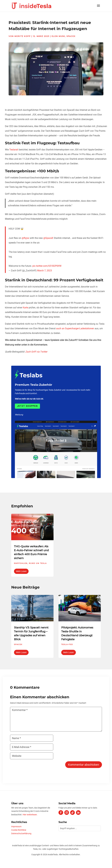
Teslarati (14, 150)
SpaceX (71, 36)
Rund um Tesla (38, 563)
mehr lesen (21, 571)
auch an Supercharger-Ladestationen (75, 328)
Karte (25, 308)
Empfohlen (21, 563)
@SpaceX (48, 238)
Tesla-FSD (67, 644)
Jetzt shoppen (27, 406)
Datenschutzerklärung (21, 833)
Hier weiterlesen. (30, 815)
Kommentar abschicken (84, 765)
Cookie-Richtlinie (19, 830)
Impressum (16, 826)
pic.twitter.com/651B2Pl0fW (47, 266)
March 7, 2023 (45, 271)
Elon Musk (58, 36)
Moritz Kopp (23, 36)
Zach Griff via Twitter (36, 352)
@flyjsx (25, 238)
